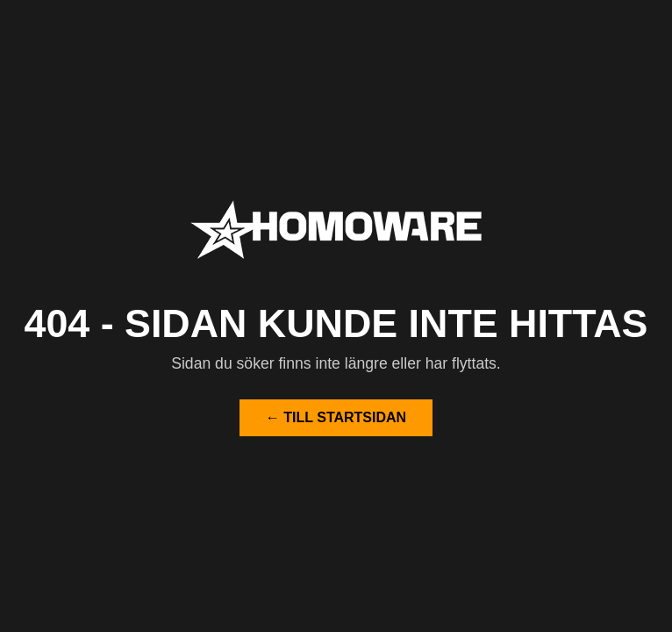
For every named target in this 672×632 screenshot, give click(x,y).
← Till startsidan (336, 417)
